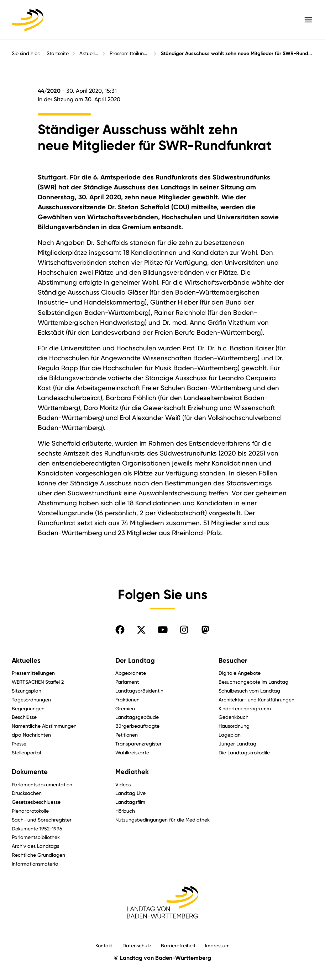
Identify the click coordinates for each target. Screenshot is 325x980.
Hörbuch (125, 811)
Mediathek (132, 772)
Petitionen (127, 735)
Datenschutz (137, 945)
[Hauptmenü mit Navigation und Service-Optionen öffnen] (308, 20)
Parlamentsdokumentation (42, 784)
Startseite (58, 53)
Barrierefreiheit (178, 945)
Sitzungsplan (27, 691)
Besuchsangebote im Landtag (253, 682)
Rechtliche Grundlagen (38, 855)
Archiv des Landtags (35, 846)
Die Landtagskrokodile (244, 752)
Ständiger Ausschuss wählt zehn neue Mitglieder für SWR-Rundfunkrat (237, 53)
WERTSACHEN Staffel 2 (38, 682)
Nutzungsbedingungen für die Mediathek (162, 820)
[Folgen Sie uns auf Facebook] (120, 630)
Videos (123, 784)
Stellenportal (26, 752)
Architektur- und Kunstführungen (256, 699)
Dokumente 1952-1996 (37, 828)
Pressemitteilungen (130, 53)
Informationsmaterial (36, 864)
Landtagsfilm (130, 802)
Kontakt (104, 945)
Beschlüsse (24, 717)
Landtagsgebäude (137, 717)
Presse (19, 744)
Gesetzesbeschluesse (36, 802)
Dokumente (30, 772)
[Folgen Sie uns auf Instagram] (184, 630)
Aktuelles (89, 53)
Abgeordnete (131, 673)
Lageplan (230, 735)
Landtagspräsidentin (139, 691)
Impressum (217, 945)
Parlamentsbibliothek (36, 837)
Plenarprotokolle (30, 811)
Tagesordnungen (31, 699)
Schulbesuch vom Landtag (249, 691)
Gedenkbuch (234, 717)
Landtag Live (130, 793)
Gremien (125, 708)
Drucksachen (27, 793)
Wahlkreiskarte (132, 752)
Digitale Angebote (240, 673)
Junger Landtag (237, 744)
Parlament (127, 682)
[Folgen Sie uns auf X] (141, 630)
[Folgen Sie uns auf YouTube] (163, 630)
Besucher (233, 661)
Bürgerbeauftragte (137, 726)
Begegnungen (28, 708)
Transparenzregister (138, 744)
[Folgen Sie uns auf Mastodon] (205, 630)
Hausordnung (234, 726)
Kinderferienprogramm (245, 708)
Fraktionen (127, 699)
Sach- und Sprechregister (42, 820)
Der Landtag (135, 661)
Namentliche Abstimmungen (44, 726)
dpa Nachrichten (31, 735)
